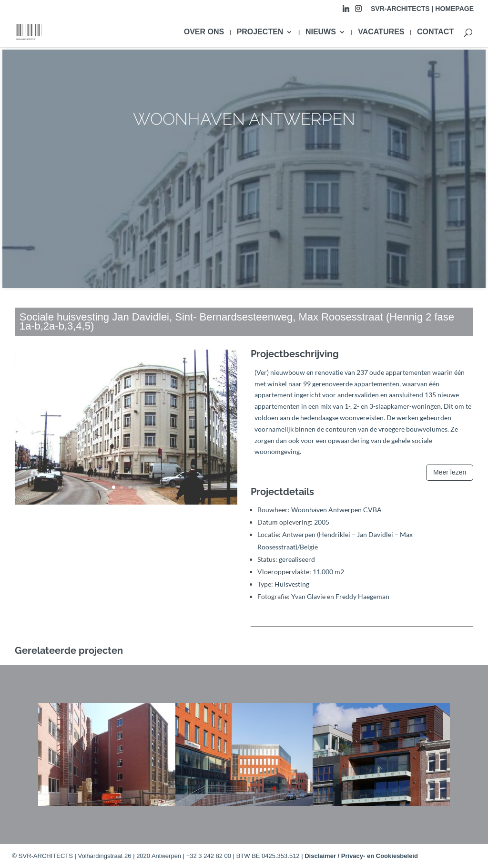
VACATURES (381, 32)
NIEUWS (321, 32)
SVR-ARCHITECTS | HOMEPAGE (422, 9)
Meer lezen (450, 472)
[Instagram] (358, 11)
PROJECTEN (260, 32)
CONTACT (435, 32)
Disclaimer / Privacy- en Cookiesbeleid (361, 856)
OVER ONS (204, 32)
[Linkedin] (346, 11)
